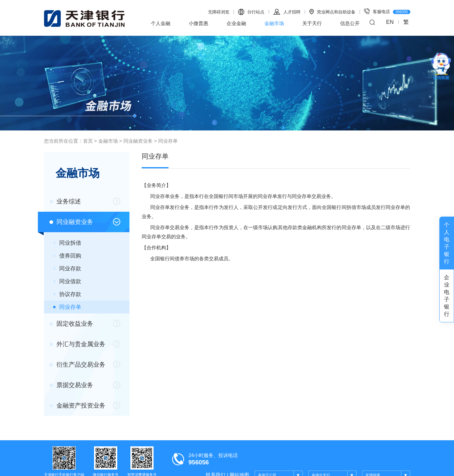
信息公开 (350, 23)
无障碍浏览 (219, 12)
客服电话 (387, 11)
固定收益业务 (71, 324)
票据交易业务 (71, 385)
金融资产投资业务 (78, 405)
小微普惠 (198, 23)
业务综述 (65, 201)
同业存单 (168, 141)
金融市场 (274, 23)
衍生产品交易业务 (78, 364)
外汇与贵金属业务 (78, 344)
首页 (88, 141)
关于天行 (312, 23)
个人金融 (161, 23)
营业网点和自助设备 (332, 12)
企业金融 (236, 23)
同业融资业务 (138, 141)
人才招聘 (287, 12)
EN (390, 22)
